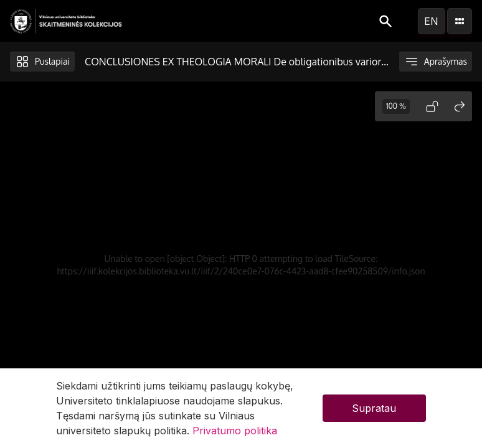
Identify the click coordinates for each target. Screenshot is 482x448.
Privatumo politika (235, 431)
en (431, 21)
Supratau (374, 408)
